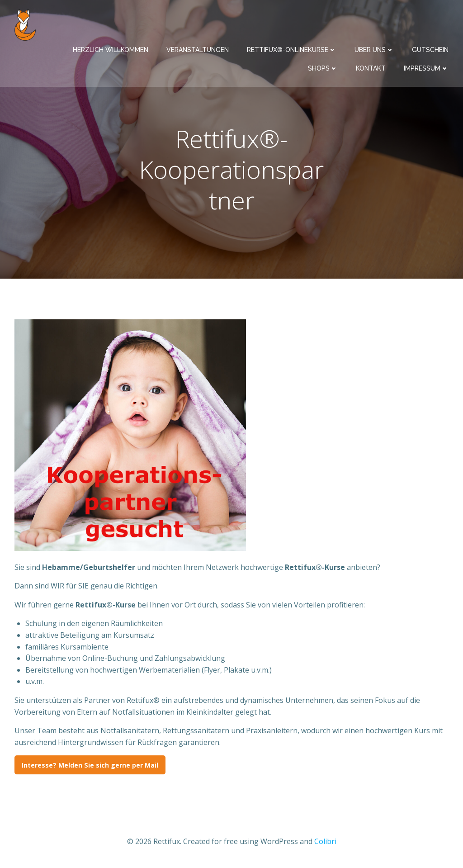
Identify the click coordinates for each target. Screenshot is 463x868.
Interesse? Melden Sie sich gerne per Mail (90, 765)
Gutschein (430, 50)
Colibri (325, 841)
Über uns (374, 50)
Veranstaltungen (198, 50)
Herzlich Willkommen (111, 50)
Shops (323, 68)
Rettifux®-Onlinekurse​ (292, 50)
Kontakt (371, 68)
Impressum (426, 68)
